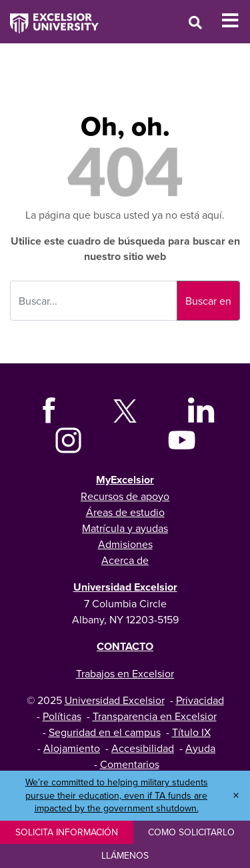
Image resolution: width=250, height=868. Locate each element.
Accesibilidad (143, 748)
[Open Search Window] (195, 22)
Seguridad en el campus (105, 732)
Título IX (191, 732)
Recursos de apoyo (125, 496)
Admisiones (125, 544)
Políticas (62, 716)
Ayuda (200, 748)
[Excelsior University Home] (49, 17)
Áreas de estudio (125, 512)
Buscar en (208, 301)
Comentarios (130, 764)
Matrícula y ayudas (125, 528)
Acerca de (125, 560)
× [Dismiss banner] (236, 795)
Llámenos (125, 855)
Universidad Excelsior (125, 587)
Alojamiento (72, 748)
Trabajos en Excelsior (125, 673)
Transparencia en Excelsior (155, 716)
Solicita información (67, 832)
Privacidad (200, 700)
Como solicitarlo (191, 832)
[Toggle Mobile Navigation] (236, 21)
